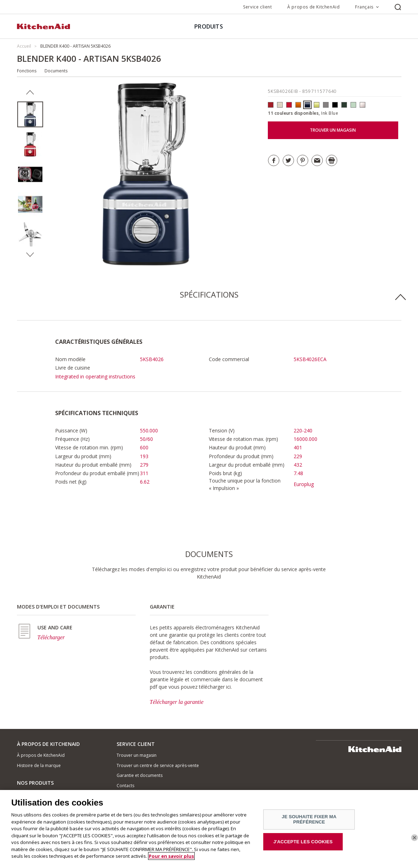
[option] (30, 115)
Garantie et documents (140, 775)
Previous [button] (30, 92)
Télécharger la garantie (177, 702)
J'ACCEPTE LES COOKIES (303, 842)
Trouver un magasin (137, 755)
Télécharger (51, 637)
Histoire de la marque (39, 765)
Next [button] (30, 255)
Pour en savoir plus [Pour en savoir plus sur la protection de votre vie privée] (171, 856)
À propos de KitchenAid (313, 7)
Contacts (125, 786)
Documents (56, 71)
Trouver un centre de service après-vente (158, 765)
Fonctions (27, 71)
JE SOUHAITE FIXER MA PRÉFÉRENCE (309, 819)
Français (364, 7)
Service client (257, 7)
